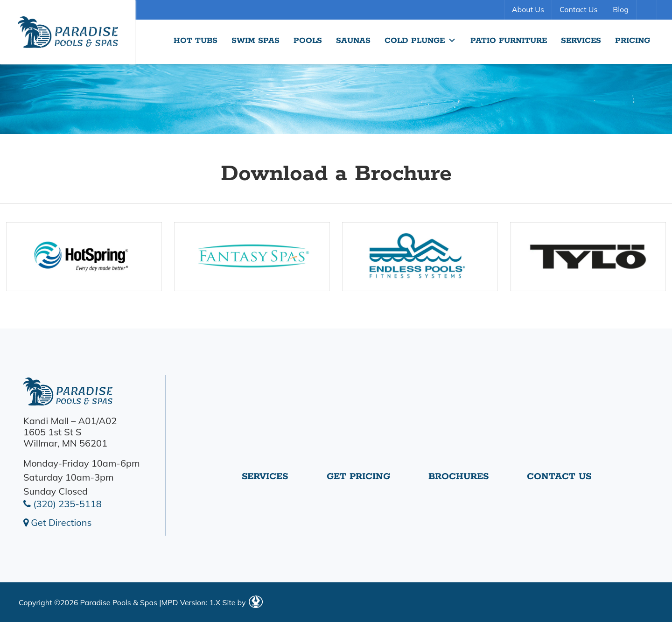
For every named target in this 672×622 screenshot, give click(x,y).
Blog (620, 9)
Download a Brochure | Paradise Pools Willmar (68, 32)
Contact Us (578, 9)
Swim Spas (255, 41)
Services (581, 41)
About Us (528, 9)
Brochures (458, 477)
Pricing (633, 41)
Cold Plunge (420, 41)
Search (648, 10)
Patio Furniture (509, 41)
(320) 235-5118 (63, 504)
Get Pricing (358, 477)
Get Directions (57, 522)
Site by (242, 602)
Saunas (353, 41)
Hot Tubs (196, 41)
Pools (308, 41)
